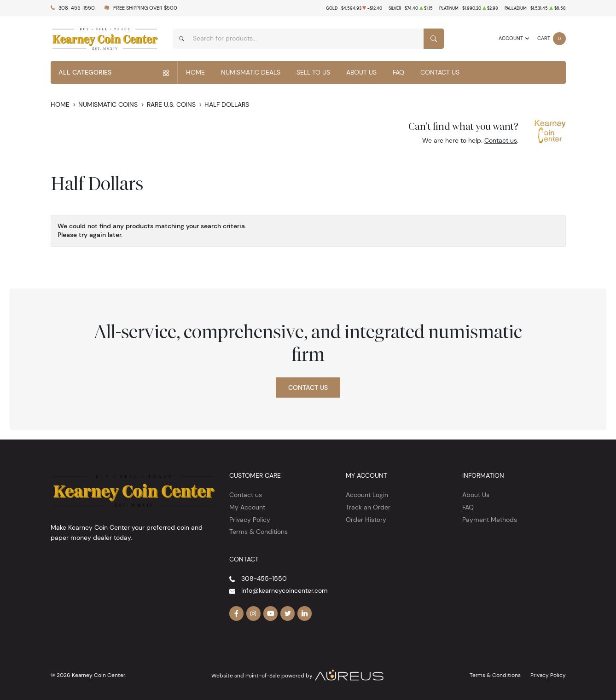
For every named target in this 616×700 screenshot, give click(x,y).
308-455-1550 (77, 8)
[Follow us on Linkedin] (305, 613)
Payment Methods (490, 520)
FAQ (398, 72)
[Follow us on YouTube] (271, 613)
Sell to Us (313, 72)
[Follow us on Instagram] (254, 613)
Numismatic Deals (251, 72)
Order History (366, 520)
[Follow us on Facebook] (237, 613)
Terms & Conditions (259, 532)
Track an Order (368, 507)
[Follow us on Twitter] (288, 613)
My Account (247, 507)
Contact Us (440, 72)
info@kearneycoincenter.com (285, 590)
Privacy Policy (250, 520)
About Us (361, 72)
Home (195, 72)
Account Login (367, 495)
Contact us (501, 140)
